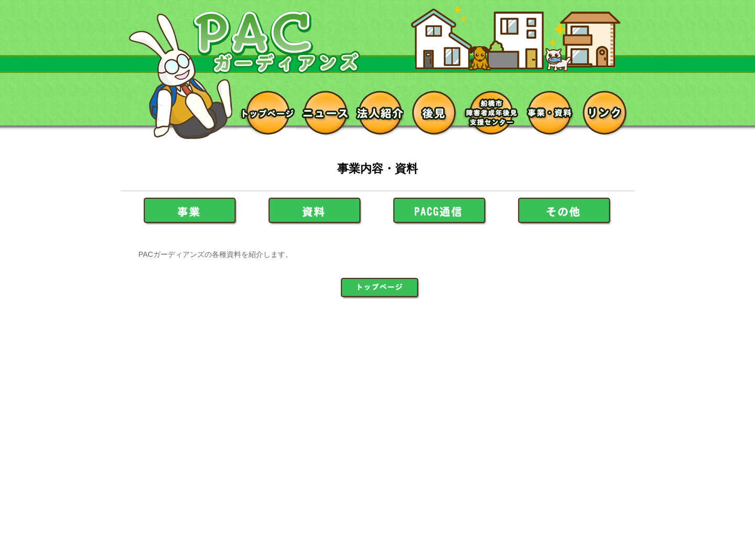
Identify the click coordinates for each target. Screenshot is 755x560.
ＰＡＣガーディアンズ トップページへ (380, 288)
